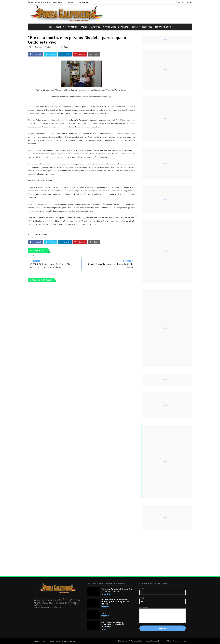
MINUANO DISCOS (163, 27)
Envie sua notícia (84, 2)
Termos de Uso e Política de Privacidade (145, 641)
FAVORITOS (95, 27)
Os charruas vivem (179, 641)
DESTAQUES (147, 27)
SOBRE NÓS (61, 27)
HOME (51, 27)
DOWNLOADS (124, 27)
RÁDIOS (84, 27)
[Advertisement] (150, 14)
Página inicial (57, 2)
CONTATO (136, 27)
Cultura (67, 47)
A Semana (43, 234)
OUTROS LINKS (110, 27)
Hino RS (70, 2)
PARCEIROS (73, 27)
